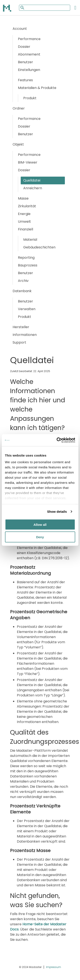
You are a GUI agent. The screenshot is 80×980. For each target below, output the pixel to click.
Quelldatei (32, 180)
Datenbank (22, 291)
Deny (40, 537)
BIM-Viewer (28, 162)
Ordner (19, 108)
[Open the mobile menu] (75, 8)
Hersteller (21, 327)
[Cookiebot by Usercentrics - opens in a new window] (57, 440)
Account (20, 29)
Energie (24, 214)
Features (25, 80)
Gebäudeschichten (39, 247)
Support (19, 342)
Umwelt (24, 222)
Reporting (26, 258)
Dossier (24, 47)
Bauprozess (28, 265)
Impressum (54, 967)
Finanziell (25, 229)
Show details (57, 512)
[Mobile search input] (45, 8)
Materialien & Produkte (37, 88)
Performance (29, 39)
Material (30, 240)
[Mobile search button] (22, 8)
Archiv (23, 281)
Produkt (30, 98)
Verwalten (27, 309)
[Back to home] (7, 8)
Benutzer (25, 62)
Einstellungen (29, 70)
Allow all (40, 524)
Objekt (18, 144)
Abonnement (29, 54)
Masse (23, 198)
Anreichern (33, 188)
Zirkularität (27, 206)
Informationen (25, 335)
